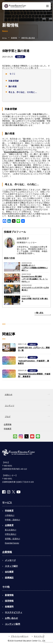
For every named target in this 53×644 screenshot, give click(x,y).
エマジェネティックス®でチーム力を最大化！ (35, 289)
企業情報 (7, 552)
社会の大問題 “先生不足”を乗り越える (35, 300)
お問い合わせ (11, 618)
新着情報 (14, 38)
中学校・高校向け (13, 520)
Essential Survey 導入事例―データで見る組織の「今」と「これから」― (35, 279)
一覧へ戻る (39, 313)
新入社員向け (11, 530)
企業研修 (8, 424)
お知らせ (20, 57)
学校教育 (8, 429)
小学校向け (10, 515)
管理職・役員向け (13, 539)
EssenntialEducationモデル (16, 152)
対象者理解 (14, 81)
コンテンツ (10, 406)
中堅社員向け (11, 534)
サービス (7, 503)
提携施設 (9, 578)
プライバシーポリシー (20, 636)
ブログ (8, 417)
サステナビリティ (14, 612)
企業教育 (9, 525)
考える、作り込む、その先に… (23, 92)
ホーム (4, 38)
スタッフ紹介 (11, 566)
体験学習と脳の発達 (28, 38)
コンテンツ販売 (13, 624)
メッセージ (10, 560)
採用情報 (9, 601)
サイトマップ (39, 636)
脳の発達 (13, 86)
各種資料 (9, 607)
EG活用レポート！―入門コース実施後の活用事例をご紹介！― (35, 268)
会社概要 (9, 572)
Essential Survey (12, 543)
